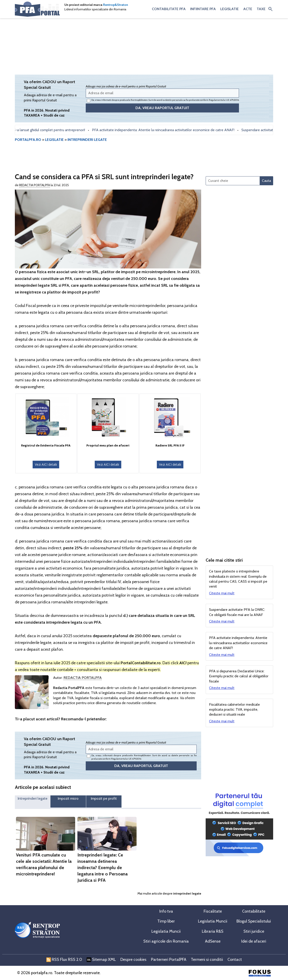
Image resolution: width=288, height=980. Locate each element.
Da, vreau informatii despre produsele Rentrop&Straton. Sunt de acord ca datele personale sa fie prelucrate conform (163, 100)
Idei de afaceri (254, 941)
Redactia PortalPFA (35, 185)
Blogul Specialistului (254, 921)
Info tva (166, 911)
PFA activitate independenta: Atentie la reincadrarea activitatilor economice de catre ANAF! (170, 130)
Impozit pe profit (104, 798)
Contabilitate (254, 911)
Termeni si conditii (207, 959)
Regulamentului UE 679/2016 (224, 100)
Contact (235, 959)
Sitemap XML (101, 959)
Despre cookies (133, 959)
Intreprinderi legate (33, 798)
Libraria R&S (213, 931)
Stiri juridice (254, 931)
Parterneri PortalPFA (169, 959)
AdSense (213, 941)
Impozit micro (68, 798)
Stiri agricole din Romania (166, 941)
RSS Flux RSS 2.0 (64, 959)
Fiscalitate (213, 911)
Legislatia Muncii (213, 921)
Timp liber (166, 921)
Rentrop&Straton (116, 5)
